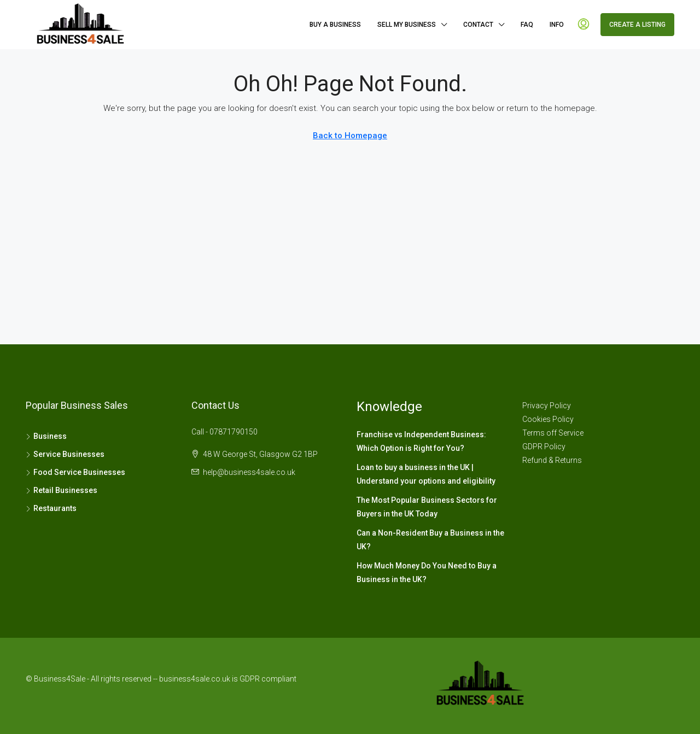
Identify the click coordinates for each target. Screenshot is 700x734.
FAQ (527, 25)
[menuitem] (584, 25)
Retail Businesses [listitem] (62, 490)
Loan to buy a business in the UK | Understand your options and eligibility (426, 474)
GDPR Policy (544, 447)
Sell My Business (407, 25)
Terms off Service (553, 433)
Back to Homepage (350, 136)
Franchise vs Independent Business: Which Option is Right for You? (421, 441)
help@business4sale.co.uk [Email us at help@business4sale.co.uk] (249, 472)
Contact (478, 25)
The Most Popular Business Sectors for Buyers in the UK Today (427, 507)
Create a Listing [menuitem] (637, 25)
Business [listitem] (46, 436)
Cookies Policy (548, 419)
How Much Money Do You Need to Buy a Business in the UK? (427, 572)
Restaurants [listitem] (51, 508)
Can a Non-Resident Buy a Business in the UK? (430, 540)
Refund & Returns (552, 460)
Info (557, 25)
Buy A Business (335, 25)
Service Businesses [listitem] (65, 454)
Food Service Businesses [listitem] (75, 472)
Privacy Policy (547, 406)
